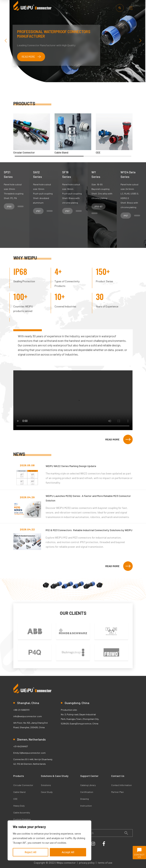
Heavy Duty (19, 806)
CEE (15, 799)
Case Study (47, 792)
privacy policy (87, 863)
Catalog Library (88, 785)
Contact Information (121, 785)
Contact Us (118, 776)
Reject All (31, 852)
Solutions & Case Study (55, 776)
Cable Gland (19, 792)
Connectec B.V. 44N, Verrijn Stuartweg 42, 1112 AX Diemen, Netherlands (33, 761)
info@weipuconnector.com (28, 716)
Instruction (86, 806)
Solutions (46, 785)
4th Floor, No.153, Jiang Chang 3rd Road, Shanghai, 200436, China (30, 725)
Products (19, 776)
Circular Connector (23, 785)
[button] (140, 41)
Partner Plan (117, 792)
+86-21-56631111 (21, 710)
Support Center (89, 776)
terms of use (105, 863)
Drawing (85, 799)
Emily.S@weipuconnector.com (29, 753)
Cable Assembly (22, 812)
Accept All (68, 852)
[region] (49, 840)
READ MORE (119, 439)
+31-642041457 (21, 746)
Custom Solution (22, 819)
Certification (87, 792)
